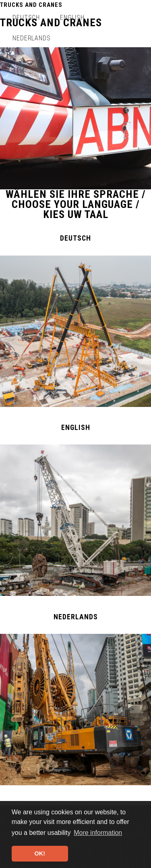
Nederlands (32, 38)
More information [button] (98, 833)
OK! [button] (40, 853)
